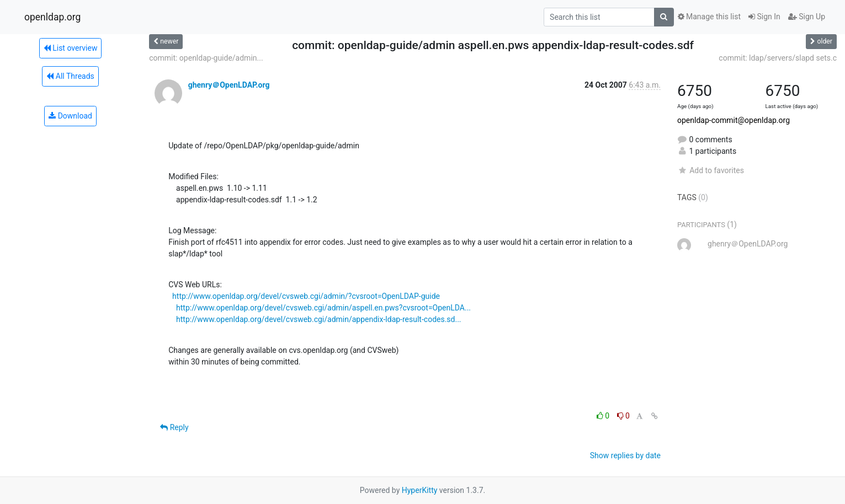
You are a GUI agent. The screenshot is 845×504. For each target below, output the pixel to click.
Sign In (764, 17)
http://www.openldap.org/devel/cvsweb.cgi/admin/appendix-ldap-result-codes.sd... (319, 319)
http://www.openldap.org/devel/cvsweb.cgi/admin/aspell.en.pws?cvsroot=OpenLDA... (323, 308)
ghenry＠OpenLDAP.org (229, 85)
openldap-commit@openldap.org (734, 120)
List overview (71, 48)
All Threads (70, 76)
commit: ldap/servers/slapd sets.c (778, 58)
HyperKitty (420, 490)
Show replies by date (625, 455)
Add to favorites (711, 170)
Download (70, 116)
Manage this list (709, 17)
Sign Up (807, 17)
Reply (174, 427)
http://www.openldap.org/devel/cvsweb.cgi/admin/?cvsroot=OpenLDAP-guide (306, 296)
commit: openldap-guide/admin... (206, 58)
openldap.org (52, 17)
